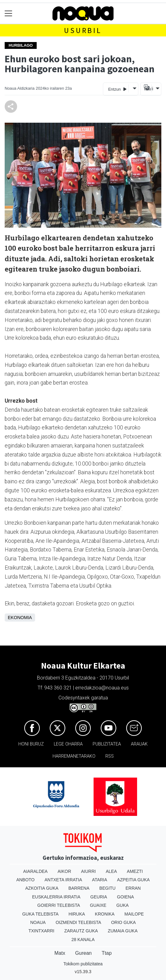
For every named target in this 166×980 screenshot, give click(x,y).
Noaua (38, 922)
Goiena (125, 897)
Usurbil (83, 30)
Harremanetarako (74, 756)
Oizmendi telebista (78, 922)
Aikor (64, 871)
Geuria (99, 897)
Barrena (79, 888)
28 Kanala (83, 940)
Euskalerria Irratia (56, 897)
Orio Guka (123, 922)
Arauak (139, 744)
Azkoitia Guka (42, 888)
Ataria (100, 880)
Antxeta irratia (63, 880)
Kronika (105, 914)
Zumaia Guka (123, 931)
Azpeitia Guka (134, 880)
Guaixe (98, 905)
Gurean (83, 953)
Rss (110, 756)
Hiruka (77, 914)
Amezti (135, 871)
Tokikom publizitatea (83, 964)
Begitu (108, 888)
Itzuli (148, 89)
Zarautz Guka (81, 931)
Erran (133, 888)
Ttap (107, 953)
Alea (111, 871)
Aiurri (88, 871)
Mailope (134, 914)
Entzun (117, 89)
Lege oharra (68, 744)
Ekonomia (20, 618)
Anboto (25, 880)
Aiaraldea (36, 871)
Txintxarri (41, 931)
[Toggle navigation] (9, 14)
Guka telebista (40, 914)
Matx (60, 953)
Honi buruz (31, 744)
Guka (122, 905)
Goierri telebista (59, 905)
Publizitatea (107, 744)
